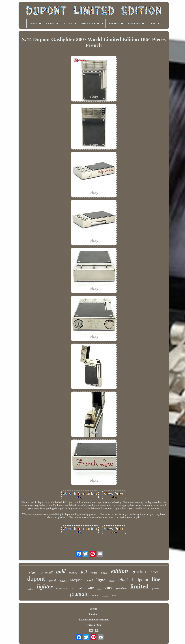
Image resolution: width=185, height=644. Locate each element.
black (123, 580)
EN (91, 630)
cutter (31, 589)
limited (139, 586)
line (156, 579)
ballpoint (140, 580)
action (81, 588)
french (94, 573)
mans (95, 595)
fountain (79, 594)
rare (109, 587)
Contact (94, 614)
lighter (45, 586)
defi (73, 588)
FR (97, 630)
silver (99, 589)
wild (91, 588)
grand (52, 580)
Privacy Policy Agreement (94, 619)
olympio (105, 596)
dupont (36, 579)
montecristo (62, 588)
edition (120, 571)
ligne (101, 580)
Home (94, 609)
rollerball (46, 572)
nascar (112, 581)
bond (89, 580)
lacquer (76, 580)
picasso (156, 588)
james (154, 572)
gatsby (73, 572)
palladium (121, 588)
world (104, 573)
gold (61, 571)
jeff (84, 572)
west (115, 595)
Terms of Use (94, 625)
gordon (139, 571)
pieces (63, 581)
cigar (33, 572)
